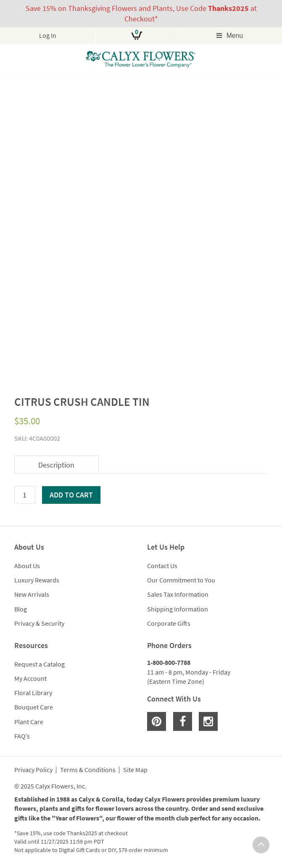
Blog (21, 609)
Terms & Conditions (88, 770)
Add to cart (71, 495)
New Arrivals (32, 594)
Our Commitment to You (181, 580)
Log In (48, 36)
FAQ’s (22, 736)
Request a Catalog (40, 664)
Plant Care (29, 722)
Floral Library (33, 693)
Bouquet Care (34, 707)
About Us (27, 566)
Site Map (135, 770)
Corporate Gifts (169, 623)
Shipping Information (178, 609)
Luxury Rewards (37, 580)
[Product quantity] (25, 495)
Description (56, 465)
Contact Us (162, 566)
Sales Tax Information (178, 594)
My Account (30, 678)
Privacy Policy (33, 770)
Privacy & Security (39, 623)
